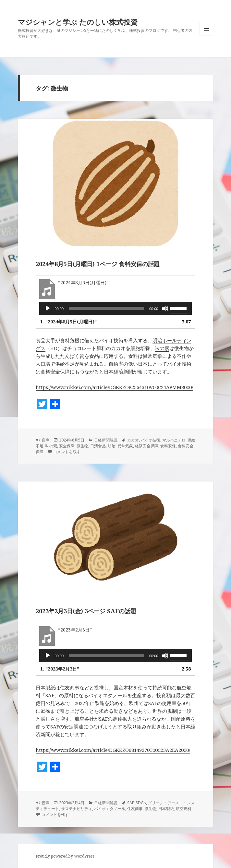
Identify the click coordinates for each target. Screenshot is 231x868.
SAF (130, 803)
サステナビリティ (77, 809)
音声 (45, 440)
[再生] (48, 308)
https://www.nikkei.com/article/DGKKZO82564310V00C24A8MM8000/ (114, 387)
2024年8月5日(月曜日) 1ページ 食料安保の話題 (98, 264)
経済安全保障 (147, 446)
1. (68, 322)
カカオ (133, 440)
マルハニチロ (174, 440)
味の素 (162, 348)
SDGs (141, 803)
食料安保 (168, 446)
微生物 (82, 446)
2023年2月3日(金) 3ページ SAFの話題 (86, 611)
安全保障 (67, 446)
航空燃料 (184, 809)
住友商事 (135, 809)
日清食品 (98, 446)
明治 (112, 446)
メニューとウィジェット (206, 35)
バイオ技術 (151, 440)
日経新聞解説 (106, 440)
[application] (116, 308)
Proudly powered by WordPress (65, 856)
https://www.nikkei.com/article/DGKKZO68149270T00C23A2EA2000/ (113, 750)
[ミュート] (165, 308)
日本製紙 (166, 809)
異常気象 (125, 446)
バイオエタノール (110, 809)
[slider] (106, 308)
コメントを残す (67, 452)
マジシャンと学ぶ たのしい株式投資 (78, 22)
